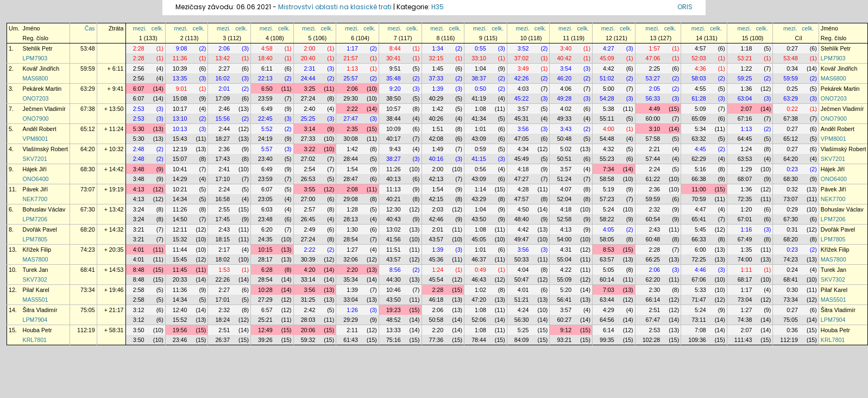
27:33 (308, 139)
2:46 (224, 109)
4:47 (700, 209)
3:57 (523, 109)
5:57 (267, 149)
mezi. (140, 28)
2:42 (310, 310)
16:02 (222, 78)
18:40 (265, 58)
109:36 (697, 340)
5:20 (566, 290)
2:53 (139, 109)
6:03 (267, 209)
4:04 (523, 270)
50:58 (436, 320)
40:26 (436, 119)
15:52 (180, 320)
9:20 (395, 89)
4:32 (609, 149)
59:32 (308, 340)
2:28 (139, 48)
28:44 (351, 159)
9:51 (395, 69)
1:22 (747, 69)
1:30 (352, 229)
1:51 (438, 129)
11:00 (699, 189)
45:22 (522, 98)
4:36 (700, 69)
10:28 (265, 290)
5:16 (700, 169)
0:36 (792, 330)
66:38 (699, 179)
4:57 (700, 48)
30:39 (308, 259)
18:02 (222, 259)
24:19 (265, 139)
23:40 (265, 159)
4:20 (310, 270)
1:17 (352, 48)
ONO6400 (36, 179)
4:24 (523, 310)
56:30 (522, 320)
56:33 (653, 98)
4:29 (609, 310)
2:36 (224, 149)
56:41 (564, 300)
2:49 (310, 229)
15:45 (180, 259)
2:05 (655, 89)
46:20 (564, 78)
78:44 (479, 340)
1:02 (480, 290)
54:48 (607, 139)
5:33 (700, 290)
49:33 (564, 119)
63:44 (607, 300)
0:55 (480, 48)
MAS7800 (36, 259)
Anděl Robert (40, 129)
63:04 (745, 98)
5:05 (609, 270)
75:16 (394, 340)
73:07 (88, 189)
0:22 (792, 109)
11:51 (394, 250)
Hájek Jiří (35, 169)
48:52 (394, 320)
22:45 (265, 119)
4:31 (566, 250)
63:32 (699, 139)
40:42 (564, 58)
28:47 (351, 179)
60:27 (564, 320)
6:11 (267, 69)
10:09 (394, 129)
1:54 (352, 169)
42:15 (436, 199)
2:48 (139, 149)
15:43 (180, 139)
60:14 (607, 279)
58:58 (607, 179)
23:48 (265, 219)
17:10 (222, 179)
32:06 (351, 259)
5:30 (139, 129)
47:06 (653, 58)
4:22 (566, 270)
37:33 (436, 78)
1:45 (438, 69)
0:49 (480, 270)
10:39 (180, 69)
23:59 (265, 98)
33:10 (479, 58)
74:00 (745, 259)
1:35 (747, 250)
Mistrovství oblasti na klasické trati (335, 7)
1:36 (747, 89)
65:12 (88, 129)
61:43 (351, 340)
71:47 (699, 300)
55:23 (607, 159)
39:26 (265, 340)
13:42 (222, 58)
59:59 (88, 69)
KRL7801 (35, 340)
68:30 (88, 169)
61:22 (653, 179)
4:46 (700, 270)
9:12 (566, 330)
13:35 (180, 78)
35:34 (351, 279)
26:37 (222, 340)
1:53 (224, 270)
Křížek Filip (37, 250)
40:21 (394, 199)
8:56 (395, 270)
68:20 (88, 229)
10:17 (180, 109)
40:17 (394, 139)
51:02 (607, 78)
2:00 (310, 48)
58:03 (699, 78)
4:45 (700, 149)
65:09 (699, 119)
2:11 (352, 330)
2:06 (224, 48)
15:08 (180, 98)
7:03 (609, 290)
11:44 (180, 250)
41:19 (479, 98)
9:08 (182, 48)
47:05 (522, 139)
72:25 (699, 259)
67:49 (745, 239)
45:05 (479, 239)
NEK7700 (35, 199)
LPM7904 (35, 320)
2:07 (747, 109)
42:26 (522, 78)
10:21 (180, 189)
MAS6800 (36, 78)
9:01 (182, 89)
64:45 (745, 139)
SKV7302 (35, 279)
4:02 (566, 109)
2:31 (310, 69)
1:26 (352, 310)
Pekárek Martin (42, 89)
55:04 (564, 259)
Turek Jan (36, 270)
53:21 (745, 58)
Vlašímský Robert (46, 149)
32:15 (436, 58)
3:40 (566, 48)
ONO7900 (36, 119)
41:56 (394, 239)
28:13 (351, 219)
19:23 (394, 310)
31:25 (308, 300)
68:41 (88, 270)
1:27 (352, 250)
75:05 (88, 310)
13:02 (394, 229)
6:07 (139, 89)
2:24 (655, 169)
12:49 (265, 330)
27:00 (308, 199)
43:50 (479, 219)
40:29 (436, 98)
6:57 (267, 310)
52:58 (564, 219)
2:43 (224, 229)
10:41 (180, 169)
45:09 (607, 58)
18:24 (222, 320)
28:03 (308, 320)
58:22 (607, 219)
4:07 (566, 189)
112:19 (86, 330)
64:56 (607, 320)
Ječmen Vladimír (44, 109)
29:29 (351, 320)
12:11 (180, 229)
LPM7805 (35, 239)
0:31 (792, 229)
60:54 (653, 219)
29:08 (351, 199)
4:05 (609, 229)
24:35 (265, 239)
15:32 (180, 239)
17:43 (222, 159)
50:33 (522, 259)
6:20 (267, 229)
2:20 (352, 270)
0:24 (792, 270)
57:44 (653, 159)
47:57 (522, 199)
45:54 (436, 279)
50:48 (564, 139)
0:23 (792, 169)
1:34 (438, 48)
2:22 (352, 109)
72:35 (745, 199)
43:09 (479, 139)
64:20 (88, 149)
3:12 (139, 310)
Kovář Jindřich (41, 69)
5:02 (566, 149)
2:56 (139, 69)
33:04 (351, 300)
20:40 (308, 58)
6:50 (267, 89)
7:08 (700, 330)
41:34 (479, 119)
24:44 (308, 78)
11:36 (180, 58)
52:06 (479, 320)
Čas (90, 28)
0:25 (792, 89)
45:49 (522, 159)
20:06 (308, 330)
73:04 (745, 300)
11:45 (180, 270)
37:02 (522, 58)
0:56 (480, 169)
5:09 (700, 109)
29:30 (351, 98)
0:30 (792, 290)
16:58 (222, 199)
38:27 (394, 159)
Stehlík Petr (38, 48)
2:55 (224, 209)
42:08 (436, 139)
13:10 (180, 119)
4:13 (139, 189)
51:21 (522, 300)
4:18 (523, 169)
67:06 (699, 279)
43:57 (436, 239)
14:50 (180, 219)
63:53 (745, 159)
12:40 (180, 310)
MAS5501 (36, 300)
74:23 (88, 250)
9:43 (395, 149)
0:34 (792, 69)
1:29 (747, 169)
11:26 (394, 169)
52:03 (699, 58)
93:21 (564, 340)
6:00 (700, 250)
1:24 (747, 149)
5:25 (523, 330)
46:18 (436, 300)
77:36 (436, 340)
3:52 (523, 48)
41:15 (479, 159)
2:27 (224, 69)
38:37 (479, 78)
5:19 (609, 189)
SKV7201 (35, 159)
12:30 (394, 209)
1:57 (655, 48)
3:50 (139, 330)
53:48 (88, 48)
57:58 (653, 139)
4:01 (139, 250)
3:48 (139, 169)
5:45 (700, 229)
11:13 (394, 189)
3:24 (139, 209)
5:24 (609, 209)
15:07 (180, 159)
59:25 (745, 78)
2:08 (352, 189)
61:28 (699, 98)
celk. (158, 28)
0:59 (480, 149)
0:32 (792, 189)
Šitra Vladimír (40, 310)
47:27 (522, 179)
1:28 (352, 209)
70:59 (699, 199)
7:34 (609, 169)
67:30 (88, 209)
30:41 (394, 58)
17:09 (222, 98)
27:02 (308, 159)
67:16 (745, 119)
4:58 (267, 48)
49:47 (522, 239)
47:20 (479, 300)
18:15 (222, 239)
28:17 (265, 259)
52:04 (564, 199)
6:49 (267, 109)
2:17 (224, 250)
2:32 (655, 209)
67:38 (88, 109)
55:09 (564, 279)
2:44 (224, 129)
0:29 (792, 209)
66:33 (699, 239)
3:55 (310, 189)
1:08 (480, 109)
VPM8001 (36, 139)
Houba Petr (37, 330)
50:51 (564, 159)
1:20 (747, 209)
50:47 (522, 279)
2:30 (655, 290)
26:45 (308, 219)
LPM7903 (35, 58)
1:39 (438, 89)
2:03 (438, 209)
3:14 (310, 129)
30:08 (351, 139)
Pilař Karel (36, 290)
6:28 (267, 270)
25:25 (308, 119)
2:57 (310, 209)
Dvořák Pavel (40, 229)
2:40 (310, 109)
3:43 (566, 129)
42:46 (436, 219)
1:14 (480, 189)
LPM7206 (35, 219)
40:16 (436, 159)
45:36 (436, 259)
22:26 (222, 279)
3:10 (655, 129)
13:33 (394, 330)
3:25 (310, 89)
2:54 (310, 169)
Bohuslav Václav (44, 209)
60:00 (653, 119)
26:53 (308, 179)
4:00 (609, 129)
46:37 (479, 259)
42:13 (436, 179)
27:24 (308, 98)
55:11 (607, 119)
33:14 (308, 279)
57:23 (607, 199)
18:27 (222, 139)
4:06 (566, 89)
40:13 (394, 179)
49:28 (564, 98)
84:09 (522, 340)
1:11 (747, 270)
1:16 (747, 229)
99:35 (607, 340)
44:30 (394, 279)
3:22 (310, 149)
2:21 (655, 149)
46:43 (479, 279)
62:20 (653, 279)
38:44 (394, 119)
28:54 (351, 239)
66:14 (653, 300)
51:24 (564, 179)
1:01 (480, 129)
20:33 (180, 279)
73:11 (699, 320)
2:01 (224, 89)
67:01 (745, 219)
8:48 (139, 270)
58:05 (607, 239)
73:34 (88, 290)
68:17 (745, 279)
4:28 (523, 189)
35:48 (394, 78)
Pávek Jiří (36, 189)
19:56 (180, 330)
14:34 (180, 199)
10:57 (394, 109)
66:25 (653, 259)
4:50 (523, 209)
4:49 (655, 109)
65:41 (699, 219)
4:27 (609, 48)
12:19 (180, 149)
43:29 (479, 199)
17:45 (222, 219)
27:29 (265, 300)
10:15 (265, 250)
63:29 (88, 89)
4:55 (700, 89)
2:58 (139, 290)
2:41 (224, 169)
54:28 (607, 98)
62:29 (699, 159)
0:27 (792, 48)
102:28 (652, 340)
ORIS (685, 7)
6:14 (609, 330)
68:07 (745, 179)
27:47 (351, 119)
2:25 (655, 69)
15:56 (222, 119)
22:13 (265, 78)
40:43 (394, 219)
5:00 (609, 89)
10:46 (394, 290)
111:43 (743, 340)
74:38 (745, 320)
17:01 (222, 300)
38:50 (394, 98)
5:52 (267, 129)
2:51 (655, 310)
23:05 (265, 199)
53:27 (653, 78)
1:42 (438, 109)
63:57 (607, 259)
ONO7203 (36, 98)
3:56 (523, 129)
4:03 (523, 89)
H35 (438, 7)
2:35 (352, 129)
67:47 (653, 320)
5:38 (609, 109)
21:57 (351, 58)
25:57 (351, 78)
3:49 (523, 69)
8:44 (395, 48)
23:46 (180, 340)
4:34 (523, 149)
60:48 (653, 239)
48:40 (522, 219)
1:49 (438, 149)
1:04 (480, 69)
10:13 (180, 129)
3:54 (566, 69)
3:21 (139, 229)
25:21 (265, 320)
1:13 (352, 69)
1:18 (747, 48)
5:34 (700, 129)
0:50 (480, 89)
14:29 (180, 179)
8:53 (609, 250)
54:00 (564, 239)
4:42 (609, 69)
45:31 (522, 119)
